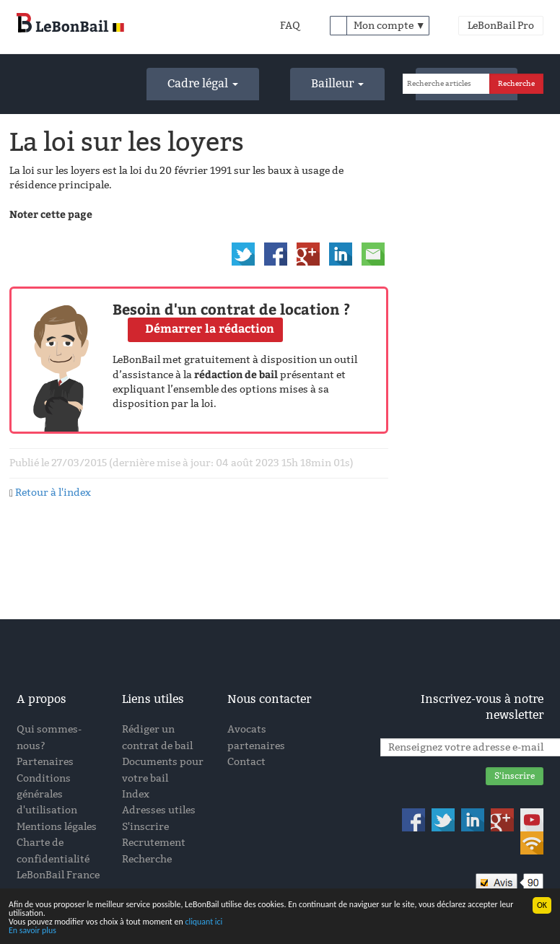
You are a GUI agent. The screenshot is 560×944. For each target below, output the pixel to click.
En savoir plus (32, 930)
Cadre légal (203, 83)
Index (136, 794)
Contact (246, 762)
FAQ (290, 26)
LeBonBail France (58, 875)
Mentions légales (57, 827)
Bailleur (337, 83)
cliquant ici (204, 922)
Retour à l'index (53, 493)
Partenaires (45, 762)
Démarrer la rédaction (210, 328)
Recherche (147, 859)
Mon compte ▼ (390, 26)
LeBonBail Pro (501, 26)
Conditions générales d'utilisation (47, 795)
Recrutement (154, 843)
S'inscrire (145, 827)
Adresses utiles (159, 810)
